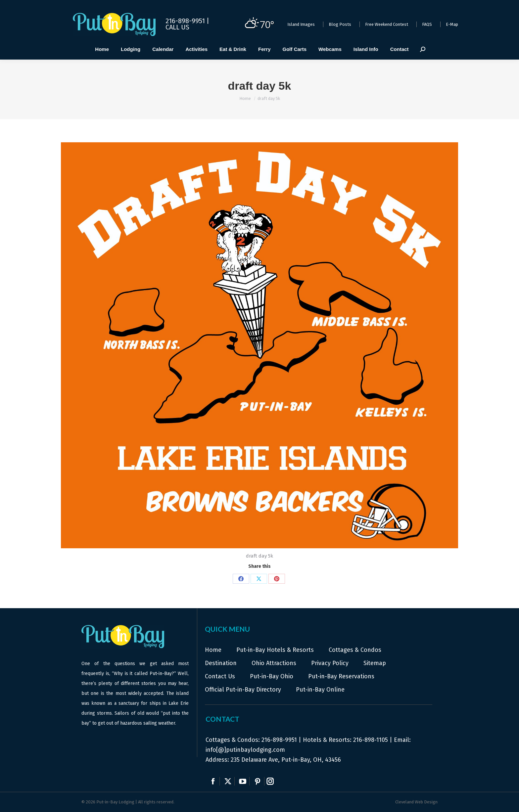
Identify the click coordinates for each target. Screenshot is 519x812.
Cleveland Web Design (416, 802)
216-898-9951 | (187, 21)
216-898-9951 (279, 740)
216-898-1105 (371, 740)
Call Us (177, 27)
